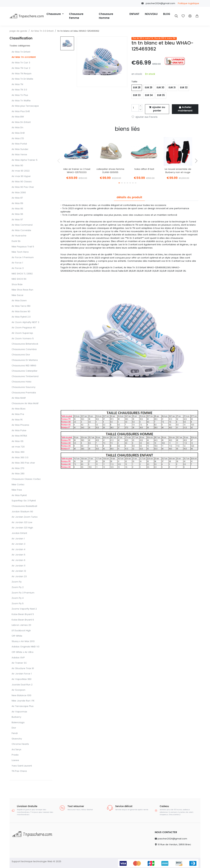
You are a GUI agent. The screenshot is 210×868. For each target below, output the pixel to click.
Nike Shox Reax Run (22, 290)
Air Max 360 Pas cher (23, 463)
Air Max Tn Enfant (21, 52)
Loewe (15, 760)
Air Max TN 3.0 (19, 90)
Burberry (16, 717)
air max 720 (18, 447)
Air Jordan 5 (18, 555)
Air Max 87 (17, 198)
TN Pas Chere (19, 771)
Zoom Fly (17, 582)
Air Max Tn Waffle (21, 101)
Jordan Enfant (19, 533)
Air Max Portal (19, 144)
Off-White (17, 636)
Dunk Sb (16, 241)
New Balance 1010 (21, 696)
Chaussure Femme (76, 16)
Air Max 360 (18, 452)
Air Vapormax (19, 712)
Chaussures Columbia (24, 349)
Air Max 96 (17, 214)
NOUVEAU (151, 14)
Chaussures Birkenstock (25, 344)
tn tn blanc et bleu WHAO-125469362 (78, 31)
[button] (197, 16)
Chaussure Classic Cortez (26, 479)
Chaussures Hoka (21, 382)
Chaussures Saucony (24, 387)
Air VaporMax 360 (22, 679)
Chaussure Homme (106, 16)
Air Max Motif (19, 398)
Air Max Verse (19, 155)
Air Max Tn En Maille (22, 79)
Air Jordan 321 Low (22, 522)
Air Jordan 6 (18, 560)
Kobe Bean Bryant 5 (23, 614)
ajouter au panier (157, 109)
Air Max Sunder (20, 149)
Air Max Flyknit (19, 495)
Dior (14, 728)
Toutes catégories (20, 46)
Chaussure (54, 14)
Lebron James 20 (21, 625)
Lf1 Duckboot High (21, 631)
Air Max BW (18, 117)
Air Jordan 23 (19, 577)
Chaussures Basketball (24, 506)
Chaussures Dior (21, 355)
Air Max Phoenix (20, 425)
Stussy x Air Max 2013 (23, 641)
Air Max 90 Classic (22, 182)
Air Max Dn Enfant (21, 122)
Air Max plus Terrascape (25, 106)
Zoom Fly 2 (18, 587)
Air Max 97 (17, 220)
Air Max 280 (18, 474)
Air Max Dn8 (18, 133)
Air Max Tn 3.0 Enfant (42, 31)
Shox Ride (17, 285)
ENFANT (134, 14)
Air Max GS (18, 441)
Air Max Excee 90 (21, 312)
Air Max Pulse (19, 431)
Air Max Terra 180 (21, 306)
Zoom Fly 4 (18, 598)
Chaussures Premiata (24, 393)
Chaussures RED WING (24, 366)
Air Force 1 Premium (23, 258)
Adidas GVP (18, 658)
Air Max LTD (18, 139)
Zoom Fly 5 (18, 604)
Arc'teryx (16, 750)
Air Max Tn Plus (20, 95)
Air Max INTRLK (19, 436)
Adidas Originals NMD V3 (25, 647)
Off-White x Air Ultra (22, 652)
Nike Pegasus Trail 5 (23, 247)
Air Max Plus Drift (21, 112)
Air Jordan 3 (18, 544)
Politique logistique (188, 3)
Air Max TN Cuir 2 (21, 68)
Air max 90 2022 (21, 171)
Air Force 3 (18, 268)
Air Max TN (17, 84)
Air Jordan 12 (19, 571)
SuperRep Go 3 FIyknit (24, 501)
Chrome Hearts (20, 744)
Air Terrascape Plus (23, 706)
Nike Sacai (17, 295)
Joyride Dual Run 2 (22, 685)
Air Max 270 (18, 468)
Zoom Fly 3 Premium (23, 593)
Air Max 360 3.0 (20, 458)
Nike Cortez (18, 485)
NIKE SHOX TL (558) (22, 274)
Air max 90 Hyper (21, 176)
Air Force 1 (17, 263)
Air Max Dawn (19, 301)
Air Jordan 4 (18, 550)
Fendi (15, 733)
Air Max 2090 (19, 193)
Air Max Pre (18, 414)
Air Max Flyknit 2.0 (21, 317)
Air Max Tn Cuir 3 (21, 63)
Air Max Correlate (21, 230)
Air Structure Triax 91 (23, 669)
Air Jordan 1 (18, 539)
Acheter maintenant (185, 109)
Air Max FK (17, 420)
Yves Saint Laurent (22, 766)
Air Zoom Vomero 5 (23, 339)
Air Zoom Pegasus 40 (24, 328)
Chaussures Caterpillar (25, 371)
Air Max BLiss (19, 409)
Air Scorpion (18, 690)
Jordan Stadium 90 (22, 512)
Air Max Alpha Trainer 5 (25, 160)
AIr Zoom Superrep (22, 333)
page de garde (18, 31)
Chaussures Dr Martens (25, 360)
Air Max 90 (17, 166)
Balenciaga (18, 723)
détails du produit (129, 197)
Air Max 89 (17, 203)
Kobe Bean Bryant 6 (23, 620)
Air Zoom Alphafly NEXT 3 (25, 322)
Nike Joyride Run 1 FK (23, 701)
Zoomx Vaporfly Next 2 (24, 609)
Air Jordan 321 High (22, 528)
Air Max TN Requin (22, 74)
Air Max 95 (17, 209)
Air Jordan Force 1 (22, 674)
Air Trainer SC (19, 663)
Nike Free (17, 490)
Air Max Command (22, 225)
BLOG (167, 14)
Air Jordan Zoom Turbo (25, 517)
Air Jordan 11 (18, 566)
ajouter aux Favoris (145, 117)
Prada (15, 755)
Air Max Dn (17, 128)
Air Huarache (19, 236)
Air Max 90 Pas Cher (23, 187)
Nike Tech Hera (20, 252)
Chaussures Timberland (25, 376)
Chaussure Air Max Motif (25, 404)
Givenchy (17, 739)
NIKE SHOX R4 (19, 279)
